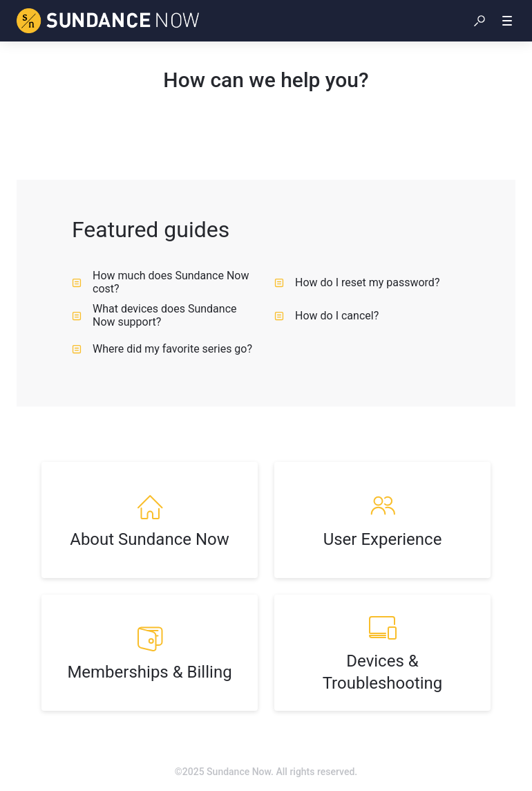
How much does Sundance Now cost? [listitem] (161, 282)
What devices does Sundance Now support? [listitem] (154, 315)
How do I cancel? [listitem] (326, 316)
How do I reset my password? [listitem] (357, 282)
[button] (479, 21)
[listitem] (150, 520)
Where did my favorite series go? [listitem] (162, 349)
